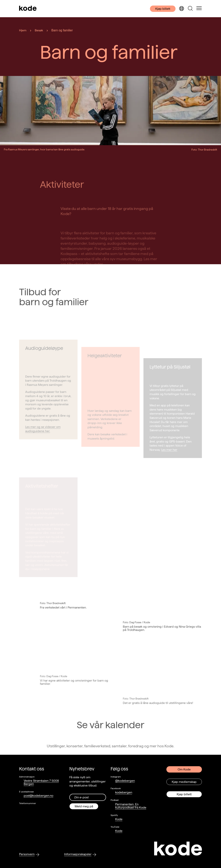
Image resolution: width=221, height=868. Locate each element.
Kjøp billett (163, 9)
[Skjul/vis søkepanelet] (190, 9)
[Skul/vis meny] (199, 9)
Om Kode (184, 769)
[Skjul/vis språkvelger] (181, 9)
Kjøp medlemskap (184, 782)
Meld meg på (84, 806)
